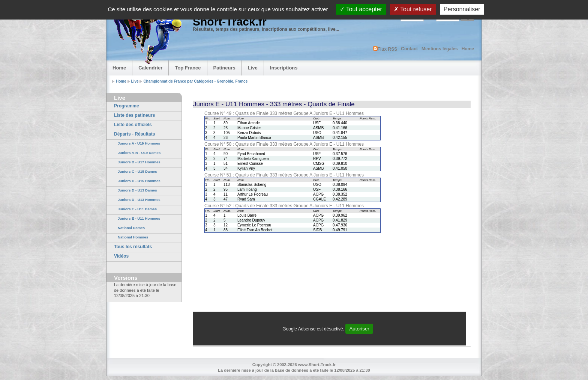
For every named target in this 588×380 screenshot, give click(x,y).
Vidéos (121, 256)
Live (253, 68)
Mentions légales (440, 49)
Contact (409, 49)
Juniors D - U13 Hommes (139, 200)
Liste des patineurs (134, 115)
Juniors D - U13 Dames (137, 190)
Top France (188, 68)
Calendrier (150, 68)
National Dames (131, 228)
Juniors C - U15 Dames (137, 171)
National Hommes (133, 237)
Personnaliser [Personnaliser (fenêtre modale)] (462, 9)
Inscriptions (284, 68)
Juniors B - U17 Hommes (139, 162)
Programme (127, 106)
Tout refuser (413, 9)
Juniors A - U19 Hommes (139, 143)
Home (468, 49)
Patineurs (224, 68)
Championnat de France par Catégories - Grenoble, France (195, 81)
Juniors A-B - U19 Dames (139, 153)
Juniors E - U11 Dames (137, 209)
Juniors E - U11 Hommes (139, 218)
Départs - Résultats (134, 134)
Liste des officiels (133, 125)
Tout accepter (361, 9)
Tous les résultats (133, 247)
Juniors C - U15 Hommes (139, 181)
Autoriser (359, 329)
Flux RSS (385, 49)
